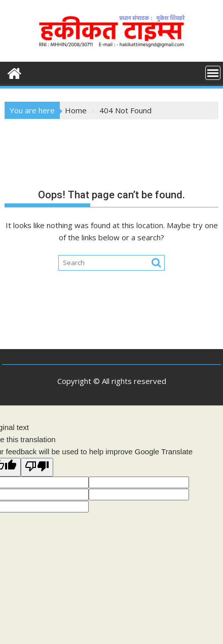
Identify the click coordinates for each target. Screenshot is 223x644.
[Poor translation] (37, 467)
